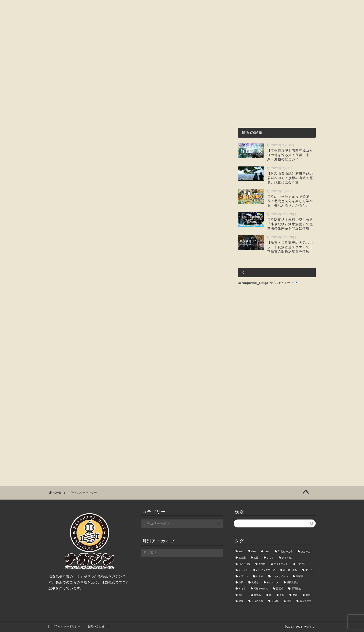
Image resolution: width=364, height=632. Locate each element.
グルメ (151, 45)
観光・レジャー (181, 45)
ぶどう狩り (244, 564)
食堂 (289, 601)
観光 (308, 595)
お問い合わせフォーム (97, 376)
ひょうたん (288, 558)
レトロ (260, 576)
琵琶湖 (280, 589)
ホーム (91, 45)
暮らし (238, 45)
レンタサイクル (280, 576)
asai (241, 551)
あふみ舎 (306, 551)
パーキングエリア (266, 570)
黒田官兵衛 (305, 601)
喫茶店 (300, 576)
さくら (270, 558)
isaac (267, 551)
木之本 (242, 589)
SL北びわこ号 (285, 551)
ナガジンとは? (121, 45)
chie (253, 551)
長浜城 (275, 601)
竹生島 (257, 595)
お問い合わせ (267, 45)
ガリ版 (262, 564)
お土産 (242, 558)
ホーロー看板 (290, 570)
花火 (282, 595)
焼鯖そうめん (261, 589)
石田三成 (296, 589)
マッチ (309, 570)
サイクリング (281, 564)
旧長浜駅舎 (293, 582)
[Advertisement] (138, 128)
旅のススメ (273, 582)
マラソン (243, 576)
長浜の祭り (257, 601)
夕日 (241, 582)
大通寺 (255, 582)
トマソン (301, 564)
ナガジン (243, 570)
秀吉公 (242, 595)
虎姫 (295, 595)
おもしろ (214, 45)
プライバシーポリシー (66, 626)
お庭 (256, 558)
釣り (241, 601)
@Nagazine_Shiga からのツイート (268, 283)
